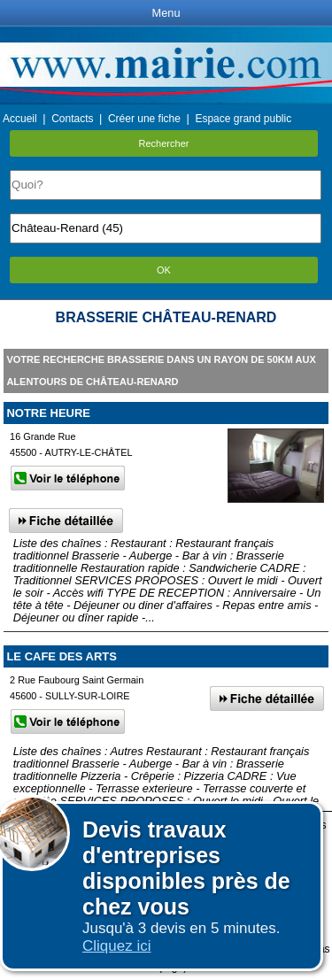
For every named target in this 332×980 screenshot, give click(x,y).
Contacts (72, 119)
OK (164, 270)
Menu (166, 13)
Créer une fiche (144, 119)
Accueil (20, 119)
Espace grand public (243, 119)
